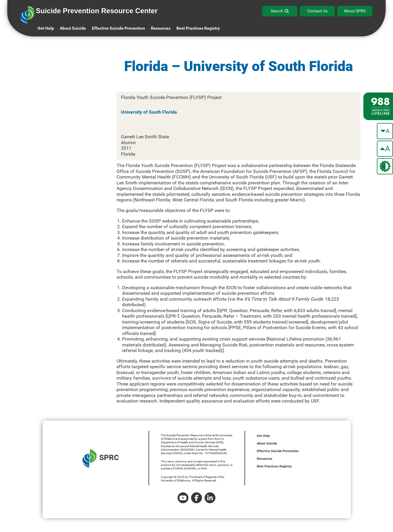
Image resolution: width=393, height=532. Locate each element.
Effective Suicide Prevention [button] (118, 28)
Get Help (46, 28)
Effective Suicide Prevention (278, 451)
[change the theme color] (385, 166)
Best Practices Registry (198, 28)
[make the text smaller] (385, 131)
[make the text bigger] (385, 149)
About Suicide (73, 28)
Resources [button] (161, 28)
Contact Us (317, 11)
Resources (265, 459)
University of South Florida (149, 112)
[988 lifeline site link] (378, 106)
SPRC (101, 458)
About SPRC (355, 11)
